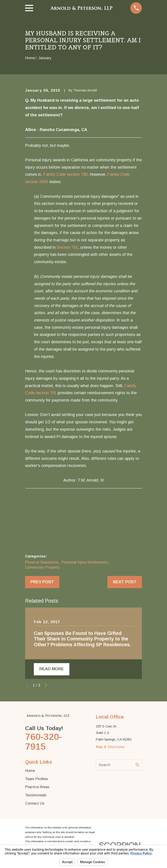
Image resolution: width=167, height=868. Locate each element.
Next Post (125, 582)
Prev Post (42, 582)
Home (30, 771)
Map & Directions (110, 747)
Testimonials (36, 795)
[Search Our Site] (138, 765)
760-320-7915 (44, 742)
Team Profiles (37, 779)
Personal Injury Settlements (85, 562)
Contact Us (35, 803)
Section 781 (67, 247)
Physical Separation (42, 562)
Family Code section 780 (65, 174)
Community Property (42, 567)
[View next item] (46, 686)
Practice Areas (37, 787)
